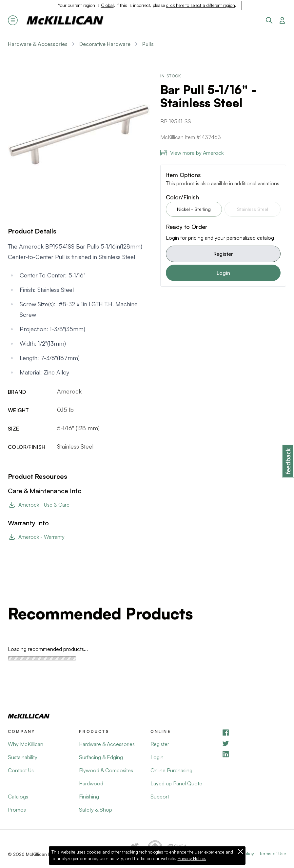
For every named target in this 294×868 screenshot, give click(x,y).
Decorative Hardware (105, 44)
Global (107, 5)
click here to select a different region (201, 5)
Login (223, 273)
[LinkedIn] (254, 754)
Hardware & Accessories (38, 44)
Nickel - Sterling (194, 209)
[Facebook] (254, 732)
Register (223, 254)
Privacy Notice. (192, 858)
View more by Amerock (192, 153)
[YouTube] (254, 743)
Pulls (148, 44)
